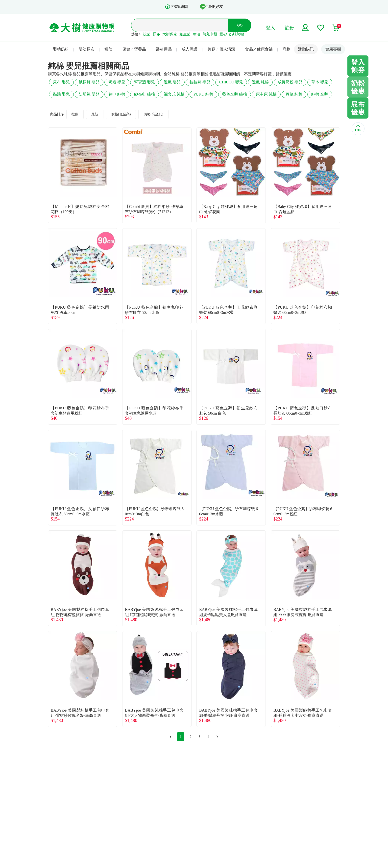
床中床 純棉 (266, 94)
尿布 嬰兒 (61, 82)
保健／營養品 (134, 49)
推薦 (75, 114)
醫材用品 (164, 49)
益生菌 (185, 34)
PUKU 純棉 (203, 94)
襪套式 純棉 (174, 94)
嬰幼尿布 (87, 49)
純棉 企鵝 (320, 94)
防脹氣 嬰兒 (89, 94)
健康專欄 (333, 49)
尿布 (156, 34)
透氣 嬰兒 (172, 82)
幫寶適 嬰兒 (145, 82)
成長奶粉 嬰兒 (290, 82)
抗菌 (147, 34)
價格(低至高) (121, 114)
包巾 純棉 (117, 94)
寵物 (287, 49)
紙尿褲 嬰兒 (89, 82)
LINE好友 (212, 7)
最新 (95, 114)
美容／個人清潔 (221, 49)
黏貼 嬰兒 (61, 94)
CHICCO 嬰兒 (231, 82)
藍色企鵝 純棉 (235, 94)
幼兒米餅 (210, 34)
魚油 (196, 34)
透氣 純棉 (260, 82)
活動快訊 (306, 49)
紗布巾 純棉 (145, 94)
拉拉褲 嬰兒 (200, 82)
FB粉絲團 (176, 7)
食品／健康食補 (259, 49)
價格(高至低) (153, 114)
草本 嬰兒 (320, 82)
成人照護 (190, 49)
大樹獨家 (170, 34)
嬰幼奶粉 (61, 49)
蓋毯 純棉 (294, 94)
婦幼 (108, 49)
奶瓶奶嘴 (237, 34)
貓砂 (223, 34)
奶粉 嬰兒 (117, 82)
